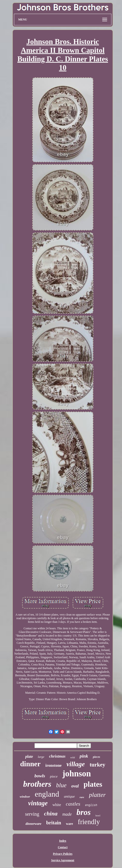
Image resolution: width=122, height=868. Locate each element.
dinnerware (33, 824)
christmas (57, 756)
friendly (89, 822)
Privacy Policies (63, 854)
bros (84, 812)
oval (75, 786)
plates (93, 784)
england (47, 794)
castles (73, 804)
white (57, 805)
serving (32, 814)
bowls (40, 776)
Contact (63, 847)
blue (61, 785)
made (67, 814)
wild (73, 757)
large (41, 757)
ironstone (53, 765)
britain (54, 823)
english (91, 805)
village (76, 764)
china (51, 814)
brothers (37, 784)
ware (69, 824)
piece (54, 776)
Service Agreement (63, 860)
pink (84, 756)
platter (97, 795)
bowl (98, 816)
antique (69, 796)
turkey (97, 765)
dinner (30, 764)
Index (63, 841)
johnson (77, 774)
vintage (38, 803)
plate (29, 756)
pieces (96, 757)
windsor (25, 797)
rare (82, 797)
